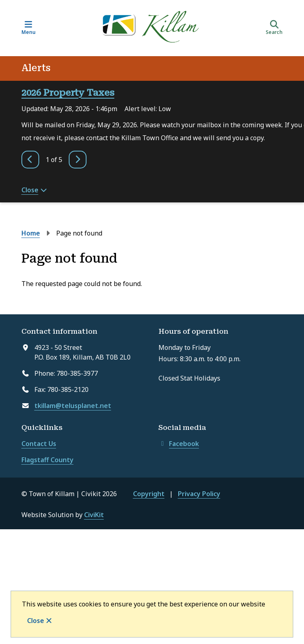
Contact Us (39, 444)
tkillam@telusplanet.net (73, 406)
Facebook (179, 444)
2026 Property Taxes (68, 93)
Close (36, 621)
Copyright (149, 494)
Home (31, 233)
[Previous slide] (30, 160)
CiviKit (94, 515)
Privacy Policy (199, 494)
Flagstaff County (47, 460)
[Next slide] (78, 160)
